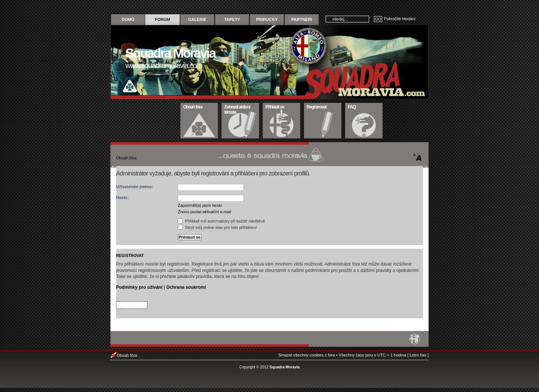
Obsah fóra (199, 106)
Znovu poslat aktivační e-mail (204, 212)
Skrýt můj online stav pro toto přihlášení (217, 227)
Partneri (302, 19)
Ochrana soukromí (186, 287)
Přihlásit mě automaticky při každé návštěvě (221, 221)
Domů (128, 19)
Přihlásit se (282, 106)
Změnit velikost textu (418, 157)
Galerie (197, 19)
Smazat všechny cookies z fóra (307, 355)
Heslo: (122, 197)
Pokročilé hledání (400, 19)
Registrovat (323, 106)
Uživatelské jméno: (135, 187)
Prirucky (267, 19)
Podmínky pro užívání (139, 287)
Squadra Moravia (285, 367)
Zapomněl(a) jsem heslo (200, 205)
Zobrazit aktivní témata (240, 109)
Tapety (232, 19)
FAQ (364, 106)
